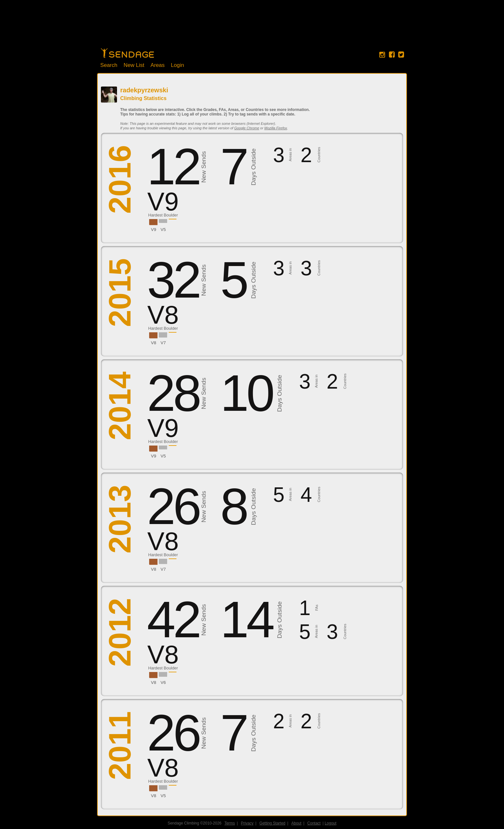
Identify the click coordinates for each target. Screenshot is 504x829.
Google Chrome (247, 128)
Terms (230, 823)
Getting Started (272, 823)
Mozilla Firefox (276, 128)
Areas (157, 65)
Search (109, 65)
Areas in (290, 155)
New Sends (204, 167)
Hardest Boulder (163, 215)
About (296, 823)
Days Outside (253, 167)
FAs (317, 608)
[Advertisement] (252, 27)
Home (127, 53)
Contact (314, 823)
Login (177, 65)
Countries (319, 155)
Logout (331, 823)
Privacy (247, 823)
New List (134, 65)
